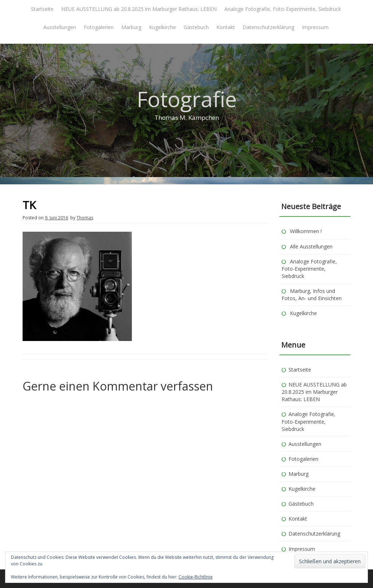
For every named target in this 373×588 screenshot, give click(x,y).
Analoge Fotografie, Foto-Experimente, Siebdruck (283, 9)
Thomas (85, 218)
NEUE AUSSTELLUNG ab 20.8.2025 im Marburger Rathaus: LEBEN (139, 9)
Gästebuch (196, 27)
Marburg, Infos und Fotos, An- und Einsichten (312, 295)
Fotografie (187, 99)
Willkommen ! (306, 231)
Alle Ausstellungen (311, 246)
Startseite (42, 9)
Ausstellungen (60, 27)
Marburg (131, 27)
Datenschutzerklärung (268, 27)
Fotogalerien (99, 27)
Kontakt (226, 27)
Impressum (315, 27)
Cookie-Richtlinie (196, 577)
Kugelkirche (162, 27)
